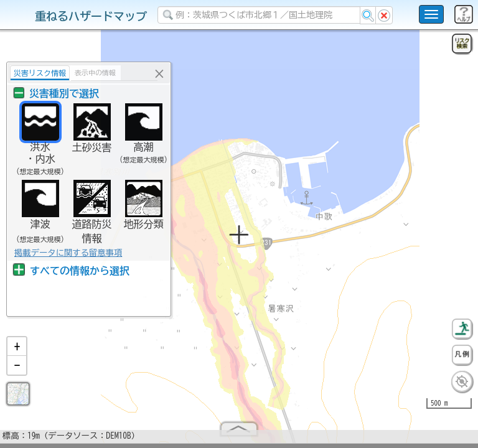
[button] (17, 352)
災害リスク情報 (40, 73)
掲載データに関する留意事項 (68, 253)
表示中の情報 (95, 72)
